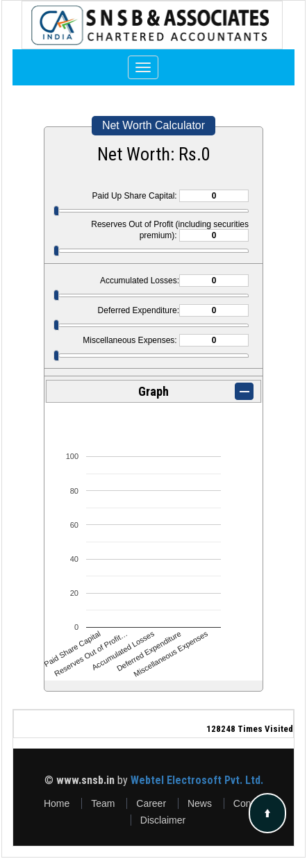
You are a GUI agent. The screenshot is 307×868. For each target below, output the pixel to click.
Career (151, 803)
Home (57, 803)
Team (103, 803)
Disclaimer (163, 820)
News (200, 803)
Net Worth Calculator (153, 125)
